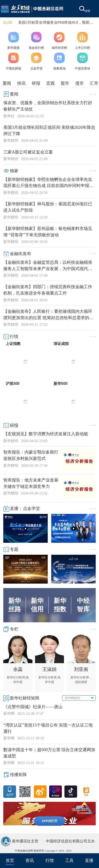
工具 (69, 860)
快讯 (21, 83)
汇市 (94, 83)
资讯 (30, 860)
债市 (79, 83)
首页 (10, 860)
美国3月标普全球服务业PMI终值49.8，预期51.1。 (54, 23)
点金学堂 (32, 509)
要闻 (7, 83)
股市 (65, 83)
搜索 (85, 9)
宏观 (51, 83)
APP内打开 (49, 821)
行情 (50, 860)
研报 (36, 83)
